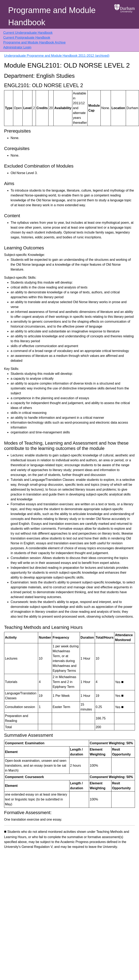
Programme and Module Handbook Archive (34, 42)
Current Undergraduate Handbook (28, 33)
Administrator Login (17, 47)
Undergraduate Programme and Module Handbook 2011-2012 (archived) (57, 56)
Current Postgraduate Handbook (27, 38)
